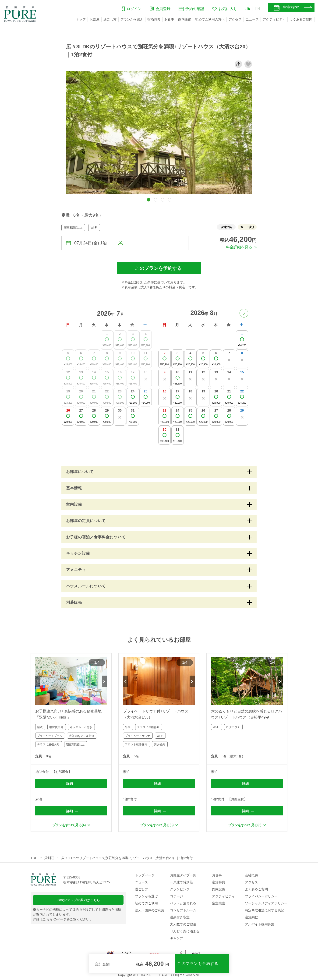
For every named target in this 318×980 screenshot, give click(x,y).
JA (248, 9)
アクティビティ (274, 19)
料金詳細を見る (239, 247)
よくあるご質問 (301, 19)
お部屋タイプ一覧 (183, 875)
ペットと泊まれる (183, 903)
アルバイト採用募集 (260, 924)
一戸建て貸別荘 (181, 882)
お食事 (169, 19)
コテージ (177, 896)
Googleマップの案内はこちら (78, 900)
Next (104, 681)
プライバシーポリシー (261, 896)
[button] (149, 200)
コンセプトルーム (183, 910)
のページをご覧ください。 (63, 919)
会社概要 (251, 875)
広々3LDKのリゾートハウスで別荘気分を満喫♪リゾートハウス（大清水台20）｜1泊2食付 (127, 858)
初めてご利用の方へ (210, 19)
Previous (38, 681)
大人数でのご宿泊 (183, 924)
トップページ (145, 875)
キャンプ (177, 938)
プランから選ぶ (132, 19)
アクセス (235, 19)
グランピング (180, 889)
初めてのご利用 (146, 903)
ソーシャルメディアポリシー (266, 903)
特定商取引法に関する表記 (265, 910)
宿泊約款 (251, 917)
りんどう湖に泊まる (185, 931)
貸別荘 (49, 858)
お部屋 (95, 19)
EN (258, 9)
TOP (34, 858)
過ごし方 (110, 19)
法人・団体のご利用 (150, 910)
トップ (81, 19)
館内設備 (185, 19)
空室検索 (219, 903)
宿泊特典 (154, 19)
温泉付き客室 (180, 917)
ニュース (252, 19)
